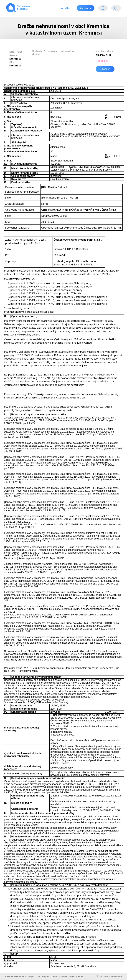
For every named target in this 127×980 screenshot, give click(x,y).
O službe (65, 8)
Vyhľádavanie (116, 9)
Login (103, 9)
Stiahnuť (105, 68)
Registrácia (85, 8)
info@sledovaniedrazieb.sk (71, 976)
